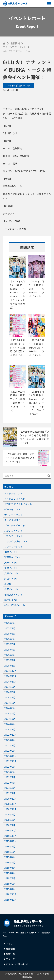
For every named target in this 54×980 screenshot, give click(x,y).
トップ (9, 944)
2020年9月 (10, 814)
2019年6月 (10, 862)
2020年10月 (11, 809)
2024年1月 (10, 729)
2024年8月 (10, 692)
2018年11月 (11, 900)
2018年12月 (11, 894)
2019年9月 (10, 846)
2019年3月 (10, 878)
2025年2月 (10, 660)
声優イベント (11, 568)
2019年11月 (11, 836)
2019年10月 (11, 841)
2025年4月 (10, 650)
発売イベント (11, 589)
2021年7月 (10, 777)
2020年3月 (10, 820)
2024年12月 (11, 671)
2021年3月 (10, 788)
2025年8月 (10, 628)
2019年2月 (10, 884)
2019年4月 (10, 873)
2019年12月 (11, 830)
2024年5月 (10, 708)
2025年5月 (10, 644)
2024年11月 (11, 676)
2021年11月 (11, 761)
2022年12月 (11, 735)
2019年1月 (10, 889)
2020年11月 (11, 804)
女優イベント (11, 573)
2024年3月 (10, 719)
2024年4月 (10, 713)
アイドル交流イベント (14, 47)
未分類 (8, 584)
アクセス (10, 959)
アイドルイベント (13, 493)
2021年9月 (10, 767)
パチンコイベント (14, 531)
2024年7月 (10, 697)
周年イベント (11, 563)
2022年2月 (10, 751)
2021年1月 (10, 793)
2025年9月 (10, 623)
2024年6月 (10, 703)
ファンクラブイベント (16, 541)
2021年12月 (11, 756)
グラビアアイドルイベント (18, 504)
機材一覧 (11, 954)
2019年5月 (10, 868)
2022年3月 (10, 745)
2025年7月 (10, 634)
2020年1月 (10, 825)
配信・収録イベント (15, 605)
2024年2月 (10, 724)
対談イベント (11, 579)
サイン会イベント (14, 515)
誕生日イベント (12, 600)
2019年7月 (10, 857)
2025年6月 (10, 639)
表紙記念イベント (14, 595)
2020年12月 (11, 799)
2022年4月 (10, 740)
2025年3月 (10, 655)
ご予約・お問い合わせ (17, 964)
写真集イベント (12, 557)
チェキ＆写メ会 (12, 520)
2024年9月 (10, 687)
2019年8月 (10, 852)
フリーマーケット (14, 547)
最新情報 (15, 43)
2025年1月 (10, 665)
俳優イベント (11, 552)
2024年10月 (11, 681)
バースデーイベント (15, 525)
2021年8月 (10, 772)
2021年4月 (10, 783)
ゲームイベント (12, 509)
